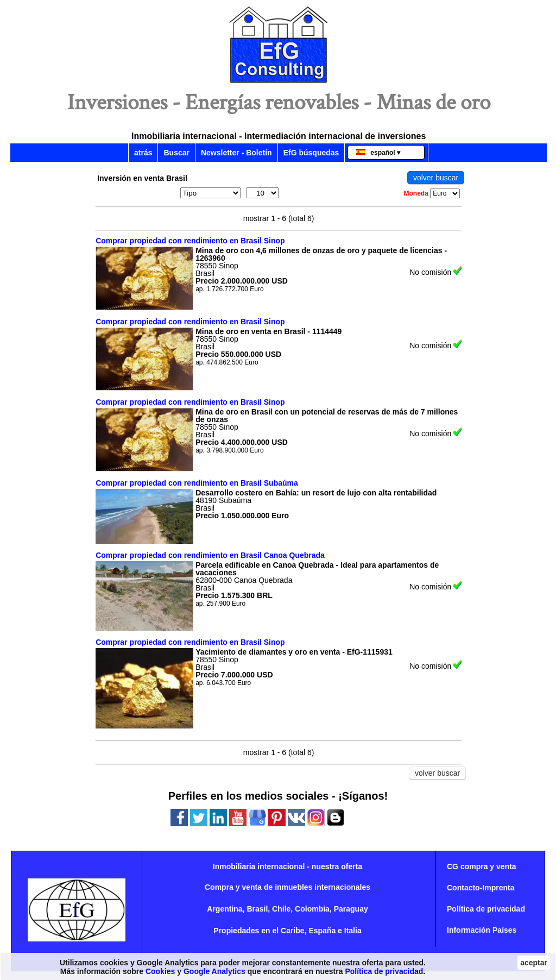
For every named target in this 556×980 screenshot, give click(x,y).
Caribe (293, 931)
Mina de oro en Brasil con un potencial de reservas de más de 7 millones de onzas (327, 416)
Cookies (160, 971)
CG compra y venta (482, 866)
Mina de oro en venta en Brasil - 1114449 (268, 331)
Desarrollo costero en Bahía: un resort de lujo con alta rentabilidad (316, 493)
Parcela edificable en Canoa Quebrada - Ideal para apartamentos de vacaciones (317, 569)
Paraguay (351, 909)
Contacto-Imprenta (481, 888)
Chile (281, 909)
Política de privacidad (486, 909)
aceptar (534, 963)
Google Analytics (214, 971)
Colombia (312, 909)
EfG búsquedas (311, 153)
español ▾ (378, 153)
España (322, 931)
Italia (353, 931)
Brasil (257, 909)
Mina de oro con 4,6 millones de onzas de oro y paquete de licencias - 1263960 (321, 254)
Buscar (176, 153)
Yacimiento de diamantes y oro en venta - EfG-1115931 (294, 652)
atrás (143, 153)
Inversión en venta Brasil (142, 178)
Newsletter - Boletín (236, 153)
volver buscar (436, 178)
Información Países (482, 930)
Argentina (225, 909)
